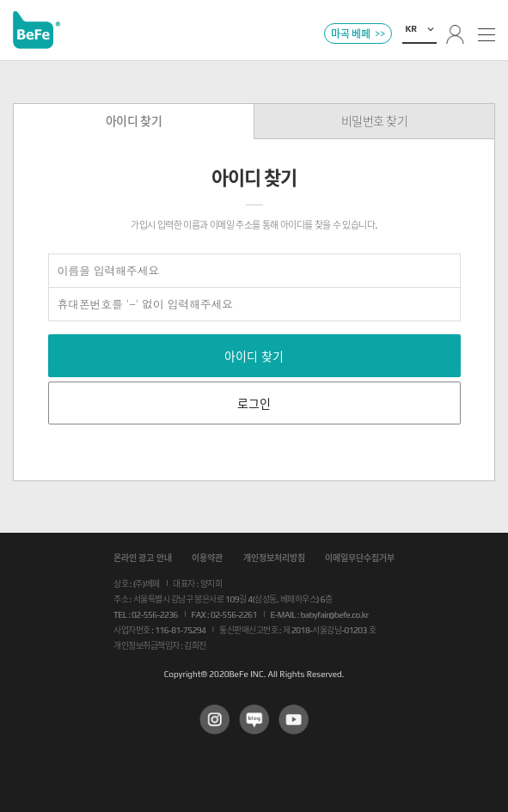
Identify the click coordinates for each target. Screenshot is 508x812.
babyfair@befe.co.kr (335, 615)
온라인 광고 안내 (143, 558)
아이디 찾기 (134, 121)
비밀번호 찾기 (375, 121)
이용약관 (207, 558)
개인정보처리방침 (274, 558)
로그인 (254, 404)
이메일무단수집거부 (360, 558)
